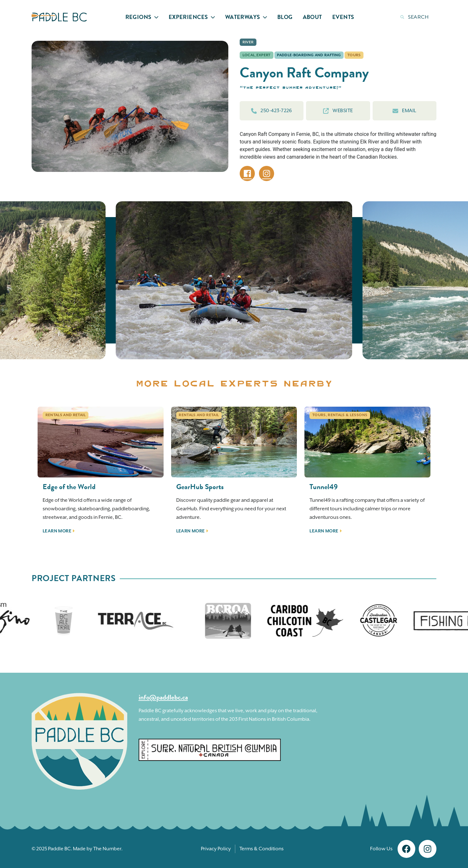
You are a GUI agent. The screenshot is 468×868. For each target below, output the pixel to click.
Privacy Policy (216, 849)
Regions (142, 17)
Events (343, 17)
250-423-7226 (271, 111)
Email (404, 111)
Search (414, 17)
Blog (285, 17)
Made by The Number (97, 849)
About (312, 17)
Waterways (246, 17)
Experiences (192, 17)
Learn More (59, 531)
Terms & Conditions (261, 849)
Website (338, 111)
